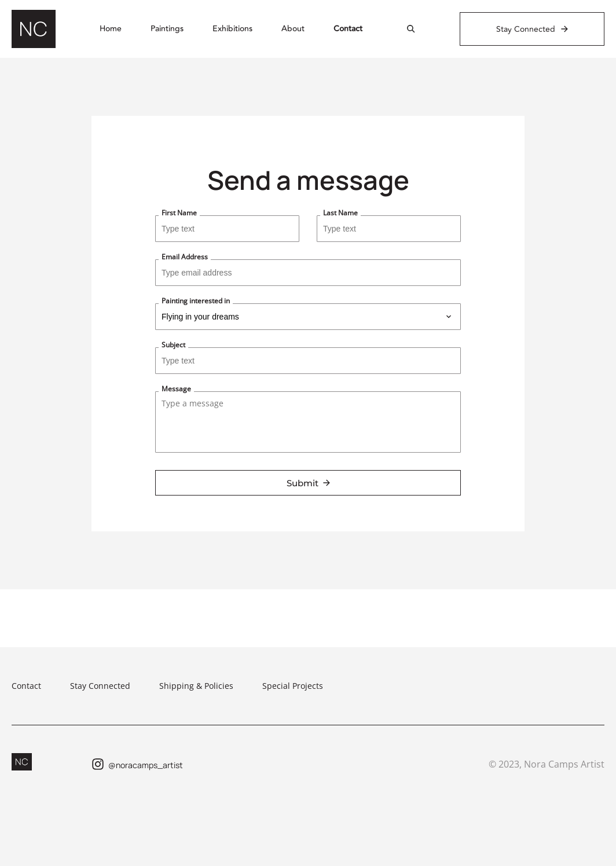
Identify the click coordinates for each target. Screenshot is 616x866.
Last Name (340, 213)
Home (111, 29)
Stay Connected (100, 686)
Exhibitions (232, 29)
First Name (179, 213)
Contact (348, 29)
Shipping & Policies (196, 686)
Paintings (167, 29)
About (293, 29)
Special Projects (293, 686)
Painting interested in (196, 301)
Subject (173, 345)
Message (176, 389)
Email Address (185, 257)
